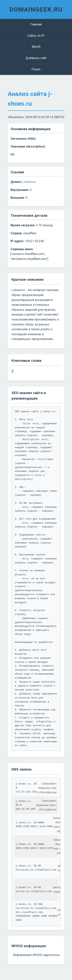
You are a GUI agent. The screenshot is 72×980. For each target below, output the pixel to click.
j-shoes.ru (29, 182)
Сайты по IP (36, 36)
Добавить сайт (36, 58)
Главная (36, 24)
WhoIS (36, 47)
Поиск (36, 69)
